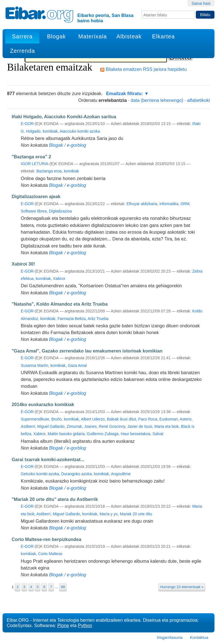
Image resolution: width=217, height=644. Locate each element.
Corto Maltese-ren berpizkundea (46, 539)
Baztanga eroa (49, 171)
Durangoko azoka (77, 474)
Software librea (34, 211)
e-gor (27, 124)
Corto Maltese (50, 554)
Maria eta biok (166, 427)
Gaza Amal (77, 366)
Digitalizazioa (60, 211)
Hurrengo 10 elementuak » (182, 587)
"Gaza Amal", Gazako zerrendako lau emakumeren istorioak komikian (87, 351)
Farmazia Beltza (72, 319)
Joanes (90, 427)
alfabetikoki (198, 100)
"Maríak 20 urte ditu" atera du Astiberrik (55, 499)
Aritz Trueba (98, 319)
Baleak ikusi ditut (121, 419)
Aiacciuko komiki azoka (80, 131)
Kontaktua (199, 638)
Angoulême (121, 474)
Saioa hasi (201, 3)
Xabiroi (59, 279)
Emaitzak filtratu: (125, 93)
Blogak (57, 36)
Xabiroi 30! (23, 264)
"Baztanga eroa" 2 (31, 157)
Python (85, 625)
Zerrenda (22, 51)
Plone (63, 625)
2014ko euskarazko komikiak (43, 404)
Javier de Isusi (140, 427)
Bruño (56, 419)
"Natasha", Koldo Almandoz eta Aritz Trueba (60, 304)
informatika (169, 204)
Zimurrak (74, 427)
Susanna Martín (35, 366)
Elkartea (163, 36)
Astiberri (28, 427)
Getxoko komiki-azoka (40, 474)
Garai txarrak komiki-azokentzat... (48, 459)
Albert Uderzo (93, 419)
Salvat (158, 434)
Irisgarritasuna (170, 638)
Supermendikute (35, 419)
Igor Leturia (35, 164)
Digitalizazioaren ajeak (36, 196)
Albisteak (129, 36)
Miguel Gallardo (51, 427)
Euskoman (169, 419)
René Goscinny (112, 427)
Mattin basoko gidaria (66, 434)
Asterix (186, 419)
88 (63, 587)
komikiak (50, 131)
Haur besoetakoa (135, 434)
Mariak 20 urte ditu (136, 514)
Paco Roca (148, 419)
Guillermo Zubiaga (103, 434)
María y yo (108, 514)
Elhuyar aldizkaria (142, 204)
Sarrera (22, 36)
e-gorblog (76, 145)
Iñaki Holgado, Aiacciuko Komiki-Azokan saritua (64, 117)
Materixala (93, 36)
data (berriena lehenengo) (157, 100)
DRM (185, 204)
